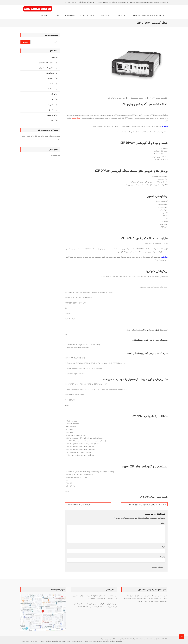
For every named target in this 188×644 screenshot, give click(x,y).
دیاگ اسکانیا (76, 118)
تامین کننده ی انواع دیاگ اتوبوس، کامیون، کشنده (147, 505)
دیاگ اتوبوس (53, 78)
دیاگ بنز (54, 99)
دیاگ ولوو (54, 94)
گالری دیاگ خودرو (105, 16)
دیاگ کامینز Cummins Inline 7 (78, 505)
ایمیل (163, 557)
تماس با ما (45, 16)
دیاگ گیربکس (112, 98)
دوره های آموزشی (69, 16)
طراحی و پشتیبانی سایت (108, 639)
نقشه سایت (25, 641)
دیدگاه (162, 523)
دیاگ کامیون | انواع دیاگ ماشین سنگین (58, 641)
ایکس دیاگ (134, 98)
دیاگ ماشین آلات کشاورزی (48, 68)
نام (164, 547)
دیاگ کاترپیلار (53, 105)
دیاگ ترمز (54, 120)
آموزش (57, 16)
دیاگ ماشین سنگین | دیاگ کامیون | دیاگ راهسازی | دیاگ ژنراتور (104, 641)
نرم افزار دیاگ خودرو (88, 16)
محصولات (54, 57)
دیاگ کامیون (122, 16)
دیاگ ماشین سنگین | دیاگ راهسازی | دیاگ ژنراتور (149, 16)
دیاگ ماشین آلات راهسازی (48, 63)
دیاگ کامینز (53, 110)
